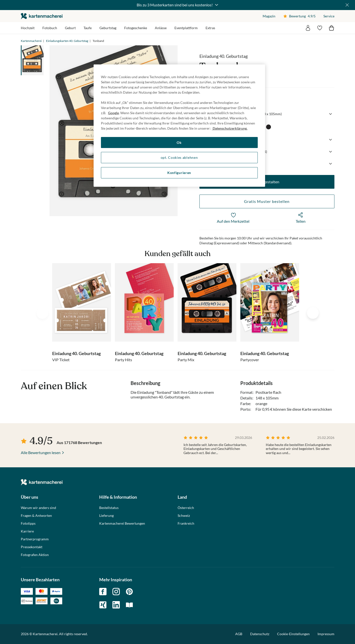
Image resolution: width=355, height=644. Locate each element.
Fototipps (28, 523)
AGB (239, 634)
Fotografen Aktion (35, 555)
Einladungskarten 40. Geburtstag (67, 41)
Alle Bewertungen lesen (41, 452)
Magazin (269, 16)
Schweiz (184, 516)
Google (113, 113)
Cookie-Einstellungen (293, 634)
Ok (179, 142)
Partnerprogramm (35, 539)
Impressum (326, 634)
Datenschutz (260, 634)
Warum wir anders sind (38, 508)
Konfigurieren (179, 173)
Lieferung (106, 516)
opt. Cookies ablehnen (179, 157)
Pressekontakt (32, 547)
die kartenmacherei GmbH (42, 16)
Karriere (27, 531)
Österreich (186, 508)
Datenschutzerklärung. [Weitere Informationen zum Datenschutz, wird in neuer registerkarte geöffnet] (230, 128)
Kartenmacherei (31, 41)
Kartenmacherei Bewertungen (122, 523)
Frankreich (186, 523)
